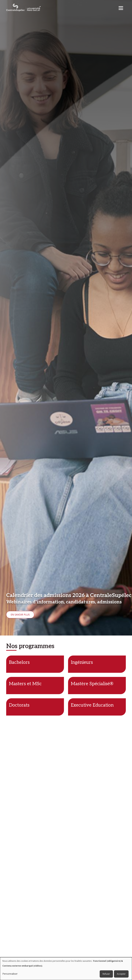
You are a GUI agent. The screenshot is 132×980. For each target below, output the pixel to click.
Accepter (121, 974)
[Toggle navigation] (122, 7)
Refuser (106, 974)
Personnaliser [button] (10, 974)
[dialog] (66, 969)
